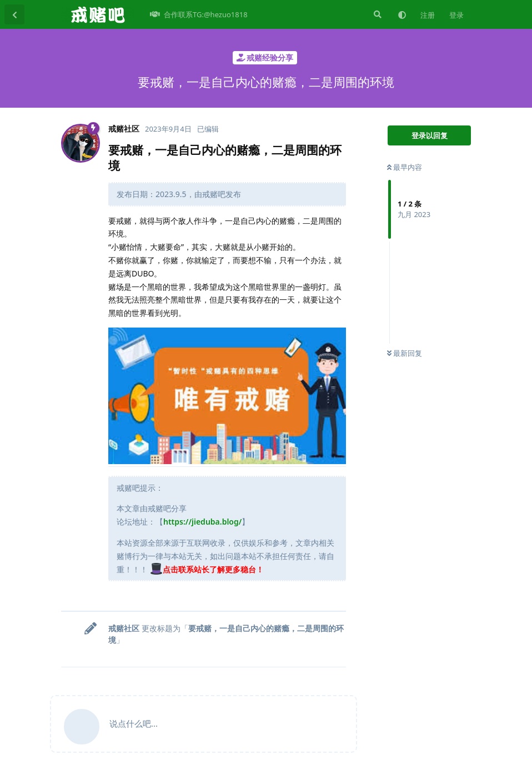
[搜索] (377, 14)
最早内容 (405, 167)
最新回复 (405, 353)
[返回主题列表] (14, 14)
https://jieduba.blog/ (202, 522)
